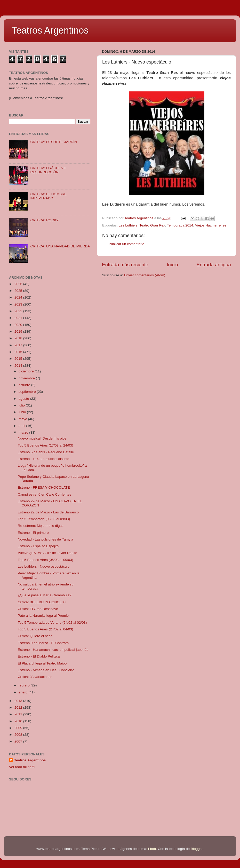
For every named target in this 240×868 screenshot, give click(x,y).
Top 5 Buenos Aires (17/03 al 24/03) (46, 445)
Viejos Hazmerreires (211, 225)
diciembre (27, 371)
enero (23, 692)
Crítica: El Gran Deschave (38, 609)
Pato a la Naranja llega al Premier (44, 616)
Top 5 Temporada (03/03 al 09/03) (44, 519)
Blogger (197, 849)
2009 (19, 728)
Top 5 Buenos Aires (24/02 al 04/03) (46, 629)
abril (22, 426)
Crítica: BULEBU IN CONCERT (42, 602)
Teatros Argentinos (50, 30)
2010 (19, 721)
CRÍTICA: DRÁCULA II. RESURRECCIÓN (48, 170)
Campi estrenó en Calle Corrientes (45, 494)
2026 (19, 284)
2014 (19, 366)
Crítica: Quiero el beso (35, 636)
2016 (19, 352)
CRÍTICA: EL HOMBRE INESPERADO (48, 196)
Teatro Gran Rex (152, 225)
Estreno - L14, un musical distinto (44, 459)
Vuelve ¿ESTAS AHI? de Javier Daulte (47, 553)
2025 (19, 291)
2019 (19, 331)
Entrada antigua (214, 265)
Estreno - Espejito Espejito (38, 546)
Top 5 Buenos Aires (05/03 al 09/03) (46, 560)
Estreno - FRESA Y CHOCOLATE (44, 487)
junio (23, 412)
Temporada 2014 (180, 225)
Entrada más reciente (125, 265)
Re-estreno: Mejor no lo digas (41, 526)
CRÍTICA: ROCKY (44, 220)
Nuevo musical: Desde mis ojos (42, 438)
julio (22, 405)
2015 (19, 359)
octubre (25, 385)
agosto (24, 399)
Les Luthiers (128, 225)
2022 (19, 311)
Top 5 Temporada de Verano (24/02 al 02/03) (52, 623)
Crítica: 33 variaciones (35, 677)
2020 (19, 325)
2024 (19, 297)
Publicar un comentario (126, 244)
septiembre (28, 392)
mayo (23, 419)
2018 (19, 338)
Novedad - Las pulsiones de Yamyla (46, 539)
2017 (19, 345)
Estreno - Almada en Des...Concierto (46, 670)
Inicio (172, 265)
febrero (25, 685)
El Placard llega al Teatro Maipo (42, 663)
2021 (19, 318)
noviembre (27, 378)
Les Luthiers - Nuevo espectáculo (44, 566)
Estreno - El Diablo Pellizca (39, 656)
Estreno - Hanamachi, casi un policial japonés (53, 650)
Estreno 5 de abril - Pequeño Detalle (46, 452)
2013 (19, 701)
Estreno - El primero (33, 533)
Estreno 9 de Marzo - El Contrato (43, 643)
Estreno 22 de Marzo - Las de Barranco (48, 512)
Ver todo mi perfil (22, 767)
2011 (19, 714)
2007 (19, 741)
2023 (19, 304)
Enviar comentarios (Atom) (145, 275)
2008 (19, 735)
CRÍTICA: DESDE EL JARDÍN (53, 142)
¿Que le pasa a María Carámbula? (45, 595)
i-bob (152, 849)
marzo (24, 432)
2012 (19, 707)
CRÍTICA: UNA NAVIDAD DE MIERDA (60, 246)
